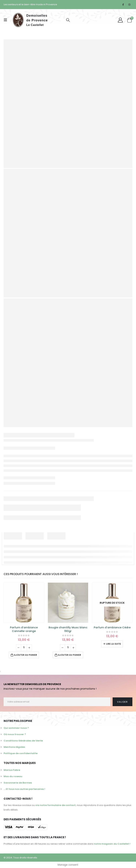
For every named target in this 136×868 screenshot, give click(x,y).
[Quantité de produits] (24, 648)
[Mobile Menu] (7, 20)
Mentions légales (14, 747)
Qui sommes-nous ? (16, 728)
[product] (24, 603)
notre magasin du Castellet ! (112, 844)
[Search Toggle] (68, 20)
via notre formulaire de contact (55, 805)
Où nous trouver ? (15, 734)
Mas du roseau (13, 776)
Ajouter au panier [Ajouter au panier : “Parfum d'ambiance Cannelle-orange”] (25, 655)
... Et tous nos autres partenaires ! (24, 789)
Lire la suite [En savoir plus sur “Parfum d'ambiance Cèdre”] (114, 644)
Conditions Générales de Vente (23, 741)
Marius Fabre (12, 770)
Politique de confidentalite (21, 753)
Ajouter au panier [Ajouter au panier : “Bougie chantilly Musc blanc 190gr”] (70, 655)
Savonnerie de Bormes (18, 783)
